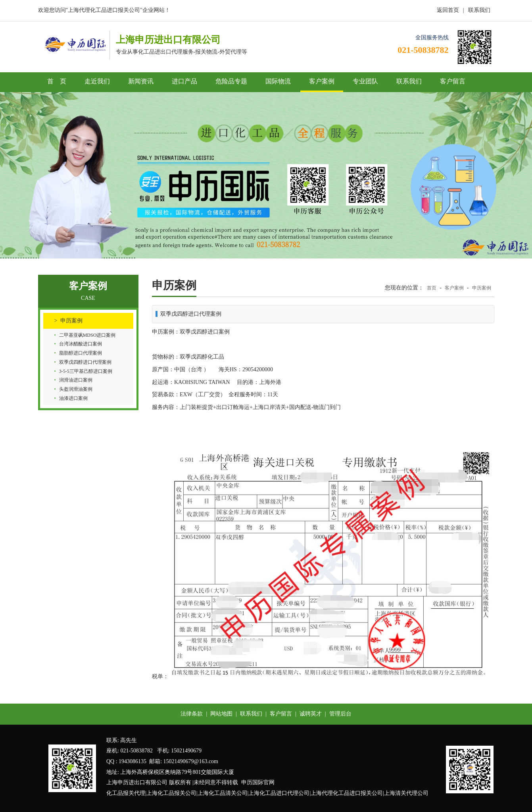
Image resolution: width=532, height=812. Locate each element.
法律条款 (192, 714)
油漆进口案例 (73, 398)
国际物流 (278, 81)
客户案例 (322, 81)
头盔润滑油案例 (76, 389)
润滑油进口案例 (76, 380)
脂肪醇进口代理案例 (81, 353)
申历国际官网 (258, 782)
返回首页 (448, 10)
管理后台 (340, 714)
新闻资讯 (141, 81)
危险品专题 (231, 81)
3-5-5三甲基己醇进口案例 (86, 371)
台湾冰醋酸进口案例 (81, 344)
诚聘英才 (311, 714)
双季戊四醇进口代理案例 (85, 362)
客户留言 (453, 81)
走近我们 (97, 81)
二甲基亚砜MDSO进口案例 (87, 335)
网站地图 (221, 714)
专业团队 (365, 81)
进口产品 (184, 81)
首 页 (57, 81)
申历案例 (71, 321)
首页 (432, 288)
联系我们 (479, 10)
